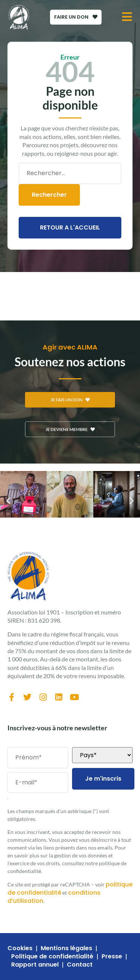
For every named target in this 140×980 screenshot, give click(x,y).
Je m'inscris (103, 779)
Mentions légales (66, 948)
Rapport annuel (35, 965)
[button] (8, 500)
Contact (80, 965)
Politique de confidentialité (52, 957)
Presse (112, 957)
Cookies (20, 948)
